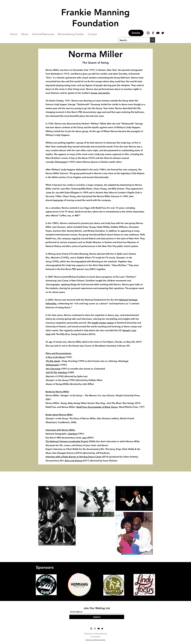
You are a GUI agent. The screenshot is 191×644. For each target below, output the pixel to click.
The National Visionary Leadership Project (67, 441)
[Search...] (132, 40)
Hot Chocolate (53, 369)
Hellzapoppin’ (53, 365)
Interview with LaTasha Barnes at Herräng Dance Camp (73, 457)
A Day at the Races (55, 357)
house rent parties (100, 93)
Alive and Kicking (73, 461)
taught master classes (103, 323)
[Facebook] (153, 33)
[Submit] (97, 617)
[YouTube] (99, 629)
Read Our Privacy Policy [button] (96, 640)
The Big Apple (53, 361)
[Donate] (136, 33)
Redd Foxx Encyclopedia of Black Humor (97, 407)
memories (58, 200)
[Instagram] (148, 33)
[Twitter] (102, 629)
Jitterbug (72, 434)
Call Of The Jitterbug (56, 372)
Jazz (99, 112)
